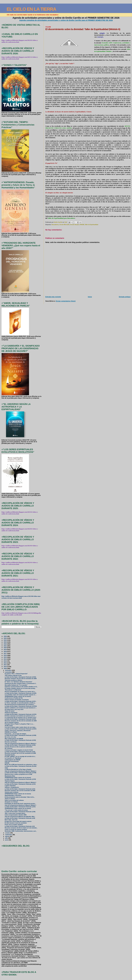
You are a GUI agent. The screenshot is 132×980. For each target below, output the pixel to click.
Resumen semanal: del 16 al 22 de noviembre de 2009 (21, 721)
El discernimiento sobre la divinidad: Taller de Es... (20, 797)
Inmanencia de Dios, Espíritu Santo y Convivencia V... (21, 683)
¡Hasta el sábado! (10, 799)
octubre (8, 833)
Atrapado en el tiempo (11, 802)
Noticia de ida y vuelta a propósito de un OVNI (18, 774)
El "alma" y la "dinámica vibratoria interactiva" (19, 682)
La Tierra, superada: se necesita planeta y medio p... (20, 703)
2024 (5, 640)
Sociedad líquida (10, 755)
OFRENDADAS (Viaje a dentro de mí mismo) (18, 696)
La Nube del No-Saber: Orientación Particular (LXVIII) (21, 773)
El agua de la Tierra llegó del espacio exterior (18, 821)
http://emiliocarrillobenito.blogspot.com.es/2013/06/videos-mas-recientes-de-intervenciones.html (21, 597)
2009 (5, 668)
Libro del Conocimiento (12, 761)
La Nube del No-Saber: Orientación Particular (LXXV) (20, 719)
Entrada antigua (125, 297)
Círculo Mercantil (64, 225)
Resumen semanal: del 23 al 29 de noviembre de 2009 (21, 679)
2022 (5, 644)
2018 (5, 651)
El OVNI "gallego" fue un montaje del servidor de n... (20, 756)
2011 (5, 665)
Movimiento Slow (10, 776)
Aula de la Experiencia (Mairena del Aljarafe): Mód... (20, 817)
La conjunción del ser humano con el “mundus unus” (21, 718)
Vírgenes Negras (10, 781)
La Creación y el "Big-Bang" (13, 758)
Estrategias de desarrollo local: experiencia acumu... (20, 804)
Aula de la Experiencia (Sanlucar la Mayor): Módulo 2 (20, 782)
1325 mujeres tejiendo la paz (13, 675)
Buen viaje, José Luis (11, 820)
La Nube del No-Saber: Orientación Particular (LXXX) (20, 677)
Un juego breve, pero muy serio (14, 709)
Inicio (90, 297)
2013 (5, 661)
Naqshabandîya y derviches (13, 795)
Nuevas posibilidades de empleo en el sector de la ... (20, 692)
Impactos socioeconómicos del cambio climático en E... (21, 687)
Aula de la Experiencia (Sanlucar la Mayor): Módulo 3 (20, 771)
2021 (5, 646)
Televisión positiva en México (13, 680)
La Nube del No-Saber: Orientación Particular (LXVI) (20, 784)
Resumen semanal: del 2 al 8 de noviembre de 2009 (20, 791)
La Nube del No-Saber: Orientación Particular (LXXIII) (21, 735)
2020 (5, 648)
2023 (5, 642)
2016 (5, 655)
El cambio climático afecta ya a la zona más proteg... (20, 688)
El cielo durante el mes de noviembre (16, 823)
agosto (7, 836)
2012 (5, 663)
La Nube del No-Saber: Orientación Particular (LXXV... (21, 701)
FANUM (82, 225)
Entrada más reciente (53, 297)
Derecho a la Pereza (11, 742)
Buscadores (55, 225)
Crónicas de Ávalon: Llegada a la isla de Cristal (19, 750)
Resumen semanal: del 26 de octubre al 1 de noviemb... (21, 828)
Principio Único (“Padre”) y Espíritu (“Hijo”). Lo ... (20, 724)
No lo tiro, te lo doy (10, 737)
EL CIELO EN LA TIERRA (31, 9)
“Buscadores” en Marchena (13, 690)
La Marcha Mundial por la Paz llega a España (18, 769)
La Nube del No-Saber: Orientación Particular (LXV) (20, 789)
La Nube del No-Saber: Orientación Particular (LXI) (20, 826)
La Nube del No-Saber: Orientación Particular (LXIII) (20, 812)
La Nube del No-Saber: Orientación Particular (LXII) (20, 818)
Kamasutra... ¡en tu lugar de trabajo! (15, 734)
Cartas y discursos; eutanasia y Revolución (18, 731)
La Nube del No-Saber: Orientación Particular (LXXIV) (21, 729)
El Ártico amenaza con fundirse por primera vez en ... (21, 716)
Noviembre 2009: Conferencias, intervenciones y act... (21, 831)
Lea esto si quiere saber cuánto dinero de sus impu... (21, 727)
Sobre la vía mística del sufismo (14, 800)
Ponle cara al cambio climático (14, 825)
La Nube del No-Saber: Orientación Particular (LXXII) (20, 740)
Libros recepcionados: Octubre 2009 (16, 815)
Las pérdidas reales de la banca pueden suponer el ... (21, 695)
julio (7, 838)
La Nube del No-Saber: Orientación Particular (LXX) (20, 752)
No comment (9, 748)
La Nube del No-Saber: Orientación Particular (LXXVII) (21, 706)
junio (7, 840)
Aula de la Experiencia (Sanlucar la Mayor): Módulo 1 (20, 805)
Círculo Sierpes (74, 225)
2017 (5, 653)
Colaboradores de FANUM (12, 760)
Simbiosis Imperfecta (11, 713)
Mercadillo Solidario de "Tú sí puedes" (16, 685)
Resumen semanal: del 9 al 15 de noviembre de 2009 (20, 753)
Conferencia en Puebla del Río (14, 698)
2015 (5, 657)
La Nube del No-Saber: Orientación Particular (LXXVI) (21, 714)
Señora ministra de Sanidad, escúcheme (17, 700)
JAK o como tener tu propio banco (15, 813)
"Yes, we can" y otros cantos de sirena (16, 810)
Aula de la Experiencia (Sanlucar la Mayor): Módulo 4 (20, 744)
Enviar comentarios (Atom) (66, 301)
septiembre (9, 835)
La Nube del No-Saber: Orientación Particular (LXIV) (20, 807)
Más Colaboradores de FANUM (14, 739)
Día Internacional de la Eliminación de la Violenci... (20, 705)
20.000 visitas (9, 726)
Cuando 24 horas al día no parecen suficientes (19, 747)
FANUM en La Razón (11, 732)
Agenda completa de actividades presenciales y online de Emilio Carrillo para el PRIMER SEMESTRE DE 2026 (66, 20)
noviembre (9, 672)
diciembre (8, 670)
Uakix (6, 768)
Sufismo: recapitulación (12, 787)
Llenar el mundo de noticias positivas (16, 830)
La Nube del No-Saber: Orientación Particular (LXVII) (20, 779)
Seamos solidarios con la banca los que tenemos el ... (21, 708)
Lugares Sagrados (10, 786)
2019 (5, 649)
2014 (5, 659)
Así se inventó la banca (12, 722)
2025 (5, 638)
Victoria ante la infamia (12, 792)
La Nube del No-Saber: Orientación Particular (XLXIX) (21, 766)
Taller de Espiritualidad (91, 225)
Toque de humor (10, 711)
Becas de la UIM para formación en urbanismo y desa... (21, 765)
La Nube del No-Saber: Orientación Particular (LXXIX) (21, 693)
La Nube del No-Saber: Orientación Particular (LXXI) (20, 745)
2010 (5, 667)
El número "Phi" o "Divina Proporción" (16, 674)
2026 (5, 636)
